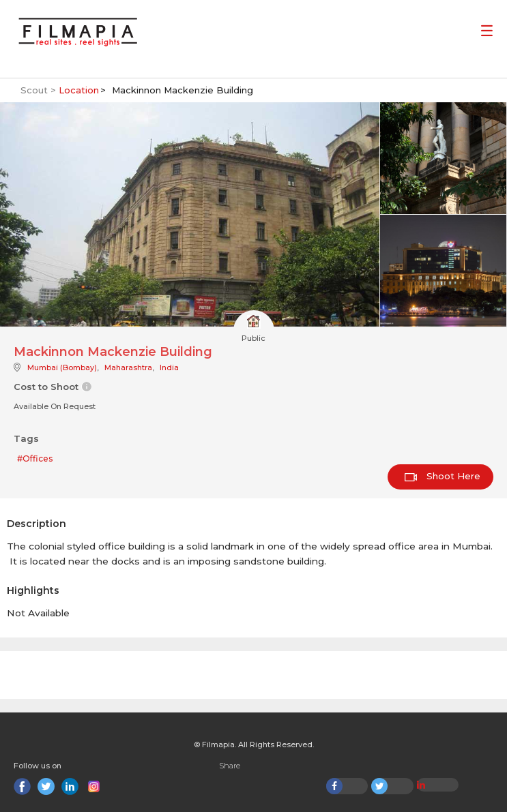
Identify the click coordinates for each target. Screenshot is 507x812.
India (169, 367)
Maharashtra (128, 367)
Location (79, 90)
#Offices (35, 458)
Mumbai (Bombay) (62, 367)
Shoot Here (443, 476)
